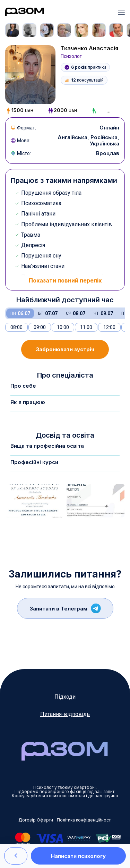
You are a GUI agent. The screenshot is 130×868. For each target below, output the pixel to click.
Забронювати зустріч (65, 349)
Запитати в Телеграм (65, 608)
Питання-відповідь (65, 714)
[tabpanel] (14, 30)
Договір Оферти (36, 820)
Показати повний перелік (65, 280)
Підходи (65, 697)
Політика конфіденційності (84, 820)
